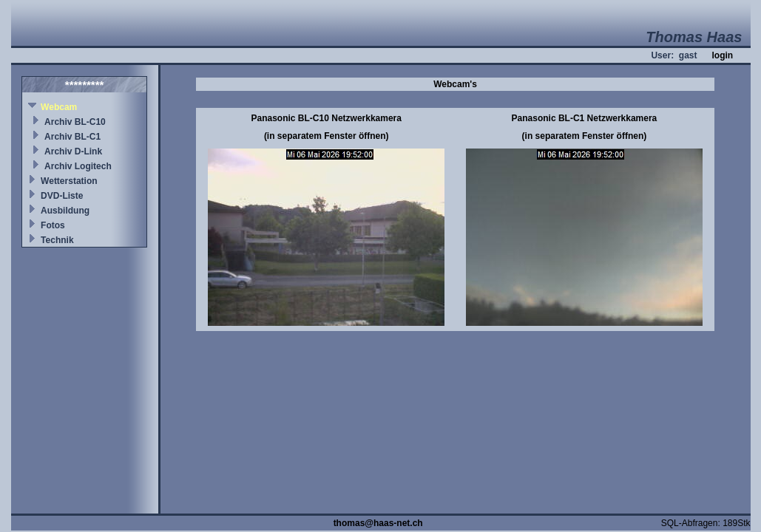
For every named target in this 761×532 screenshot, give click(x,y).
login (722, 55)
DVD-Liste (62, 196)
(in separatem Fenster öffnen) (327, 136)
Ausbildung (65, 211)
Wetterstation (69, 181)
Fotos (53, 225)
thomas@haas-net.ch (378, 523)
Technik (57, 240)
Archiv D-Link (73, 151)
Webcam (59, 107)
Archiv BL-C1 (72, 137)
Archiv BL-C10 (75, 122)
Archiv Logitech (78, 166)
